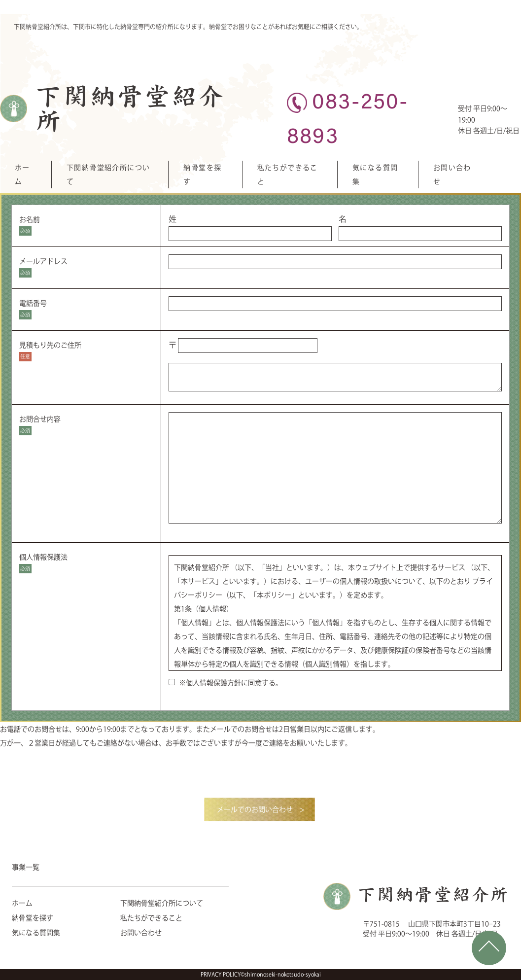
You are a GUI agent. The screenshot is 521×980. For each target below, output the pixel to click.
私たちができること (151, 918)
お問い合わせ (141, 933)
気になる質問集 (36, 933)
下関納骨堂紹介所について (162, 903)
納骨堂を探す (33, 918)
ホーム (22, 903)
